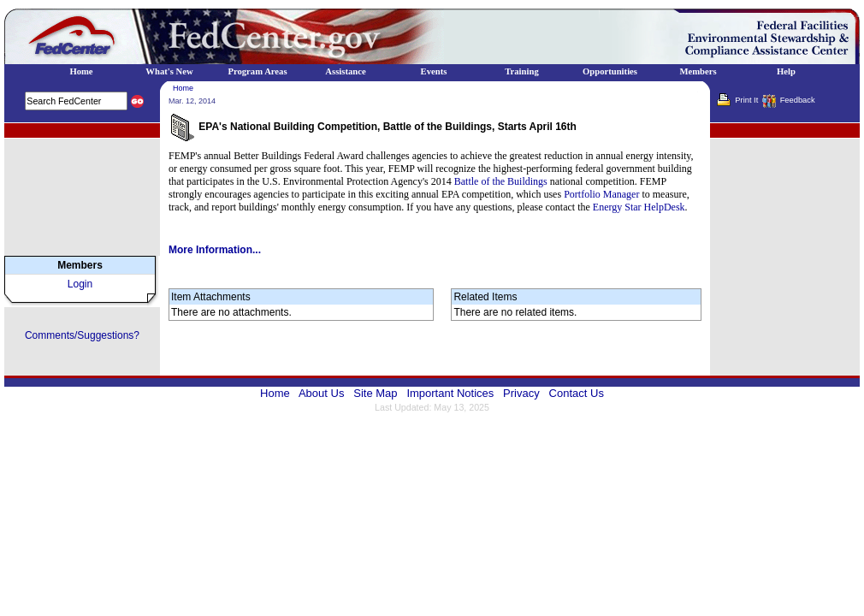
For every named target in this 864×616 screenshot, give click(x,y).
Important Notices (450, 393)
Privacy (521, 393)
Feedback (798, 100)
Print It (746, 100)
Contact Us (577, 393)
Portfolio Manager (601, 194)
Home (183, 88)
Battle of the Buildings (501, 181)
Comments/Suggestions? (82, 335)
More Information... (215, 250)
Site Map (375, 393)
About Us (321, 393)
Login (80, 284)
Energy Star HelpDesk (639, 207)
